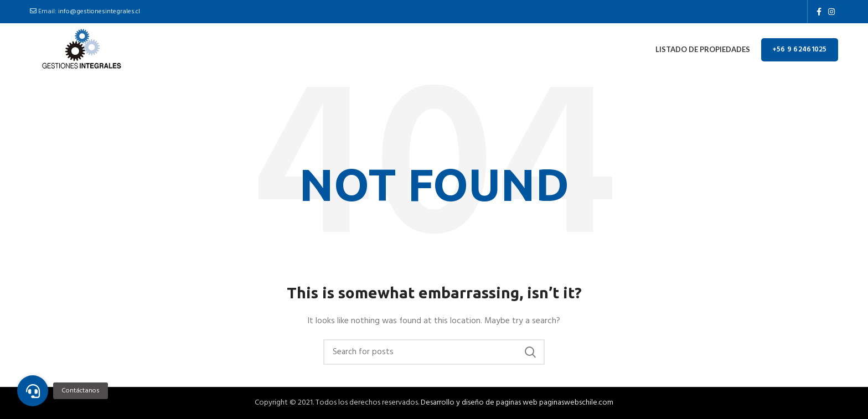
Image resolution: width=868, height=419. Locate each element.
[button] (33, 391)
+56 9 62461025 (800, 50)
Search (530, 352)
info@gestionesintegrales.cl (99, 12)
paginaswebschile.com (576, 403)
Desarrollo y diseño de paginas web (479, 403)
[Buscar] (434, 352)
